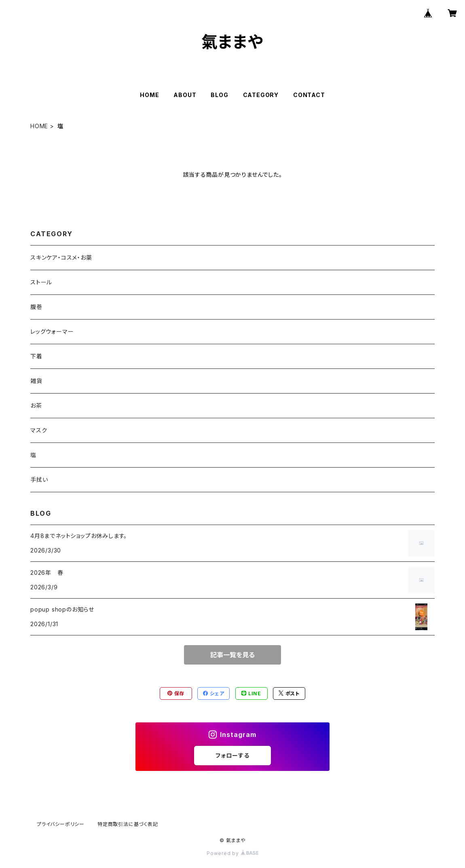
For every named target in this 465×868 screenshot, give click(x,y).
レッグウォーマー (52, 331)
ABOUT (185, 95)
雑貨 (36, 381)
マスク (39, 430)
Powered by (232, 853)
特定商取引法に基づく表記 (128, 824)
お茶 (36, 405)
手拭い (39, 480)
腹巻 (36, 307)
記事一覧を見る (232, 655)
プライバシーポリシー (61, 824)
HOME (149, 95)
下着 (36, 356)
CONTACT (309, 95)
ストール (41, 282)
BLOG (219, 95)
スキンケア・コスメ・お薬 (61, 257)
